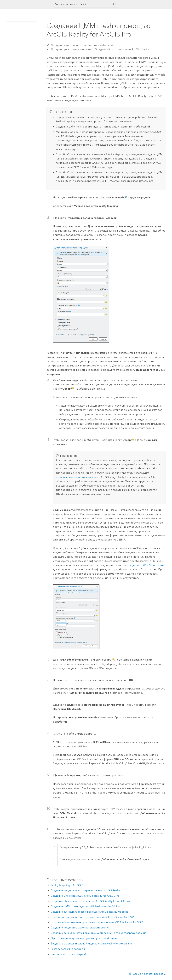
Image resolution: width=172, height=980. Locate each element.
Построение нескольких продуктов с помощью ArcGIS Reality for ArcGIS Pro (98, 922)
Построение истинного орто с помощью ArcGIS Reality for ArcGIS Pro (93, 917)
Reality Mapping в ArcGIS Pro (68, 885)
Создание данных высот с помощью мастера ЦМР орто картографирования (98, 933)
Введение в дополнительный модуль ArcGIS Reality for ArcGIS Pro (91, 944)
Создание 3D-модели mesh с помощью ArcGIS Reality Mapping (90, 912)
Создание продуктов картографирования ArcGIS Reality (86, 890)
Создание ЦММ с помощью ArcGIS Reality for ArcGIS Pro (85, 906)
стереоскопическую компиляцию (77, 477)
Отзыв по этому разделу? (150, 974)
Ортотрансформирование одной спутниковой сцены (84, 938)
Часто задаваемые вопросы (68, 949)
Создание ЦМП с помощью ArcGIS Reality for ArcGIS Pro (85, 896)
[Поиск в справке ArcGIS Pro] (83, 4)
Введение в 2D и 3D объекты (146, 565)
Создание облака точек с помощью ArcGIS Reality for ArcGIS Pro (90, 901)
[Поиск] (115, 4)
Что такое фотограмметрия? (68, 954)
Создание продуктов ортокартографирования (80, 928)
